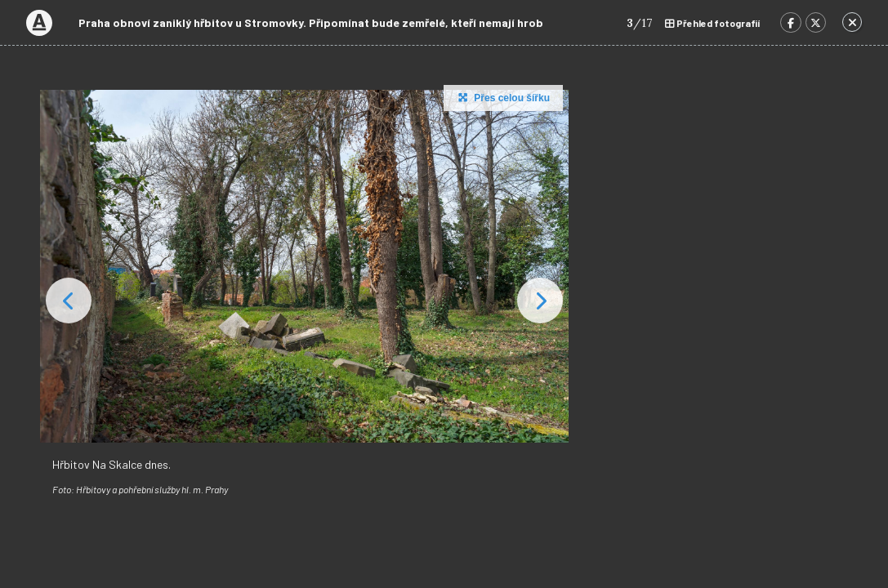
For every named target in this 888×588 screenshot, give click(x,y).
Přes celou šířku (502, 97)
